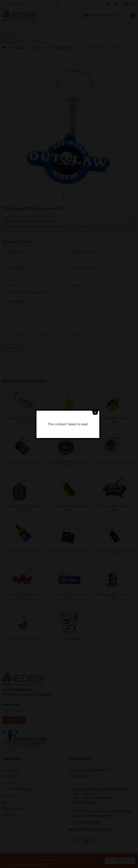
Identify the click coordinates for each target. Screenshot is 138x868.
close (96, 425)
